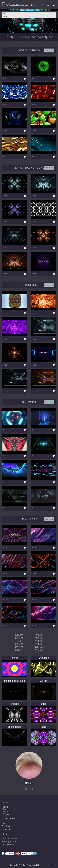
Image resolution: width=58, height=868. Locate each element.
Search (29, 13)
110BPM (39, 641)
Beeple (29, 783)
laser (44, 727)
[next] (32, 789)
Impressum (8, 844)
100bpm (19, 635)
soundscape (15, 727)
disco (43, 704)
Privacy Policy (9, 841)
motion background (15, 681)
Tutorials (6, 829)
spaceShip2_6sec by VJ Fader (45, 30)
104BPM (39, 635)
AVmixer (6, 814)
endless (14, 704)
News (5, 809)
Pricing (6, 812)
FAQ (4, 823)
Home (5, 807)
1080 (19, 641)
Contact (6, 826)
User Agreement (10, 838)
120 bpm (39, 647)
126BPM (39, 650)
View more (49, 50)
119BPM (19, 647)
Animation (43, 658)
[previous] (26, 789)
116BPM (19, 644)
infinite (14, 658)
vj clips (43, 681)
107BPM (39, 638)
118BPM (39, 644)
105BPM (19, 638)
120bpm (19, 650)
